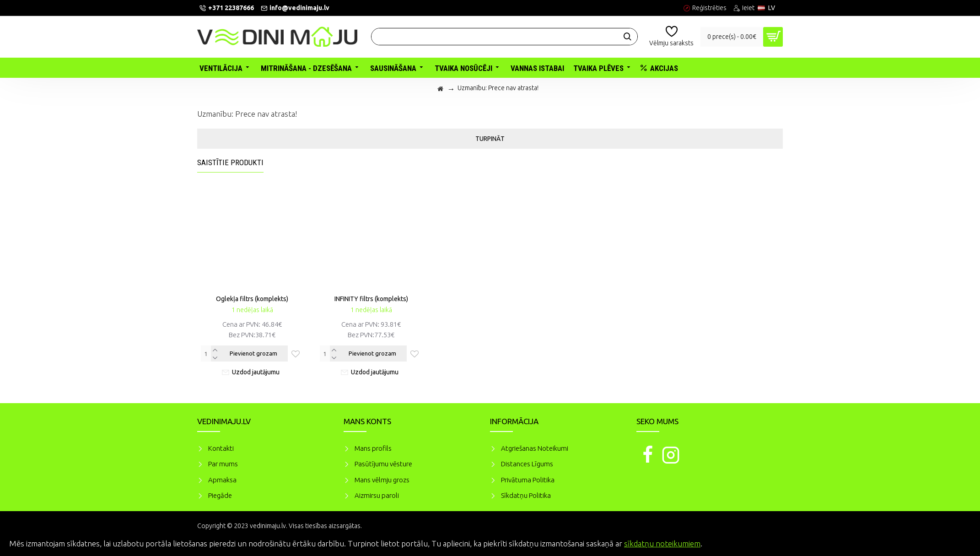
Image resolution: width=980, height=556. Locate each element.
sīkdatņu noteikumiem (662, 543)
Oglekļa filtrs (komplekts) (252, 299)
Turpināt (490, 139)
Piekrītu (957, 542)
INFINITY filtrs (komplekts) (371, 299)
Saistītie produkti (230, 162)
